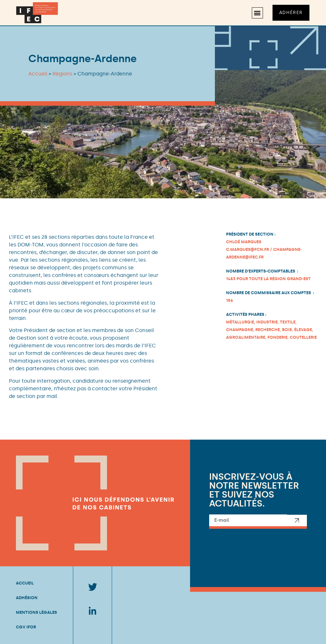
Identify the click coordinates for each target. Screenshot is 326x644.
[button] (257, 13)
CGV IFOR (26, 627)
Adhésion (27, 598)
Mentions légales (36, 612)
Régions (62, 74)
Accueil (38, 74)
